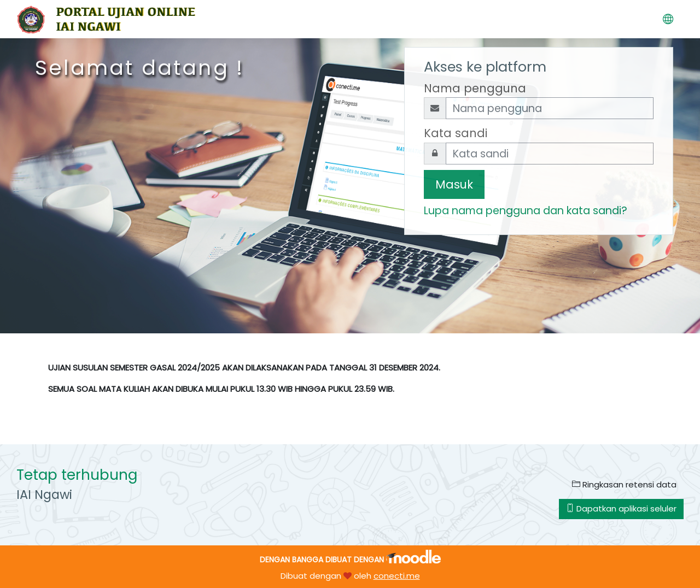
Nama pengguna (475, 88)
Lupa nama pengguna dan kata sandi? (526, 211)
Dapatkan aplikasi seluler (621, 508)
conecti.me (397, 576)
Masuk (454, 184)
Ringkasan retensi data (624, 484)
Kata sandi (456, 133)
